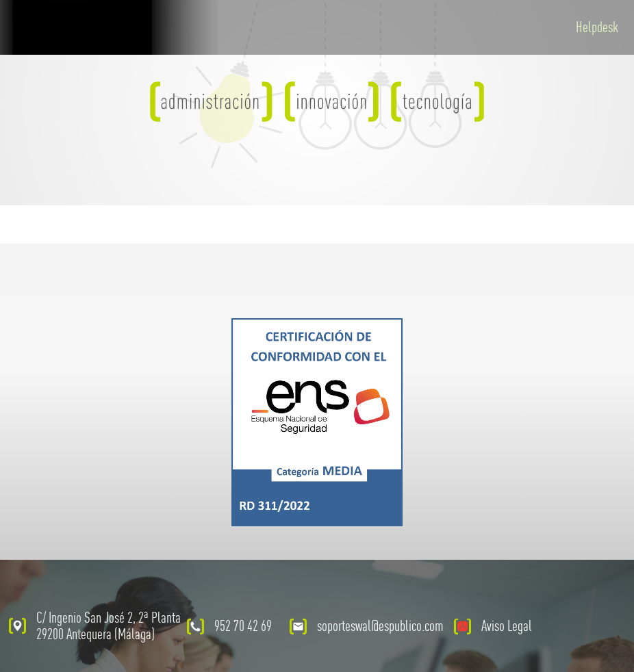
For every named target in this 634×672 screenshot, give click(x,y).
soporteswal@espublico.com (380, 626)
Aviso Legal (507, 626)
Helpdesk (597, 27)
